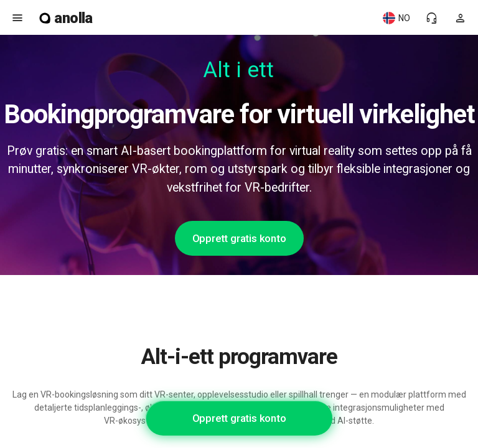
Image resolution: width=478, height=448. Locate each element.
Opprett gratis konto (239, 238)
